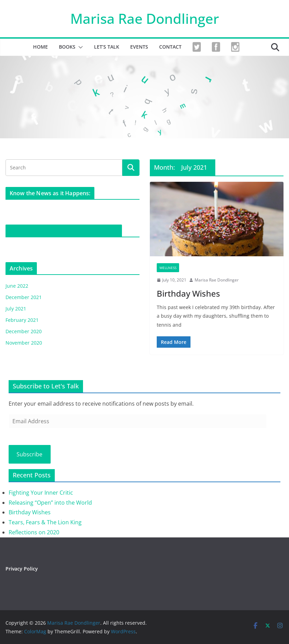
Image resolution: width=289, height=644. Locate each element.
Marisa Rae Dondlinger (145, 18)
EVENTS (139, 47)
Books (67, 47)
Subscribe (29, 454)
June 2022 (17, 286)
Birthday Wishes (188, 293)
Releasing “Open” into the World (50, 503)
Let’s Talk (107, 47)
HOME (40, 47)
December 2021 (24, 297)
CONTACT (170, 47)
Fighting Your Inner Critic (41, 493)
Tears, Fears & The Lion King (45, 522)
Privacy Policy (22, 569)
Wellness (168, 268)
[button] (79, 47)
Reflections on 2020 (34, 532)
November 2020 (24, 343)
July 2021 (16, 309)
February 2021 (22, 320)
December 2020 (24, 331)
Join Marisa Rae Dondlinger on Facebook (64, 231)
